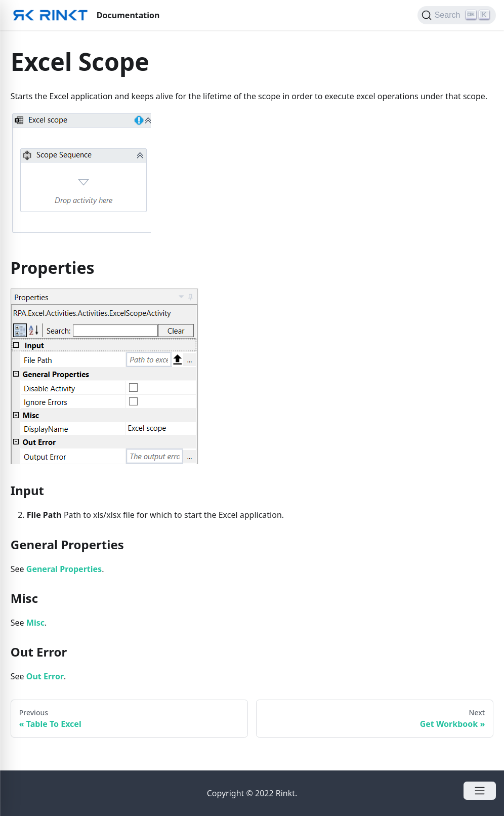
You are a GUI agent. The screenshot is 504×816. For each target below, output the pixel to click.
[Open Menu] (480, 791)
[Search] (457, 15)
